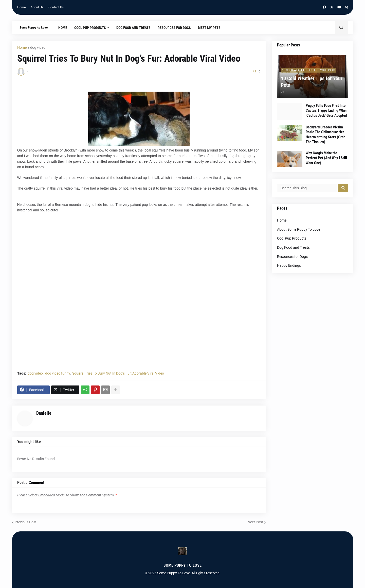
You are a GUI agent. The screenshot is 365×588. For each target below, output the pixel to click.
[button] (341, 28)
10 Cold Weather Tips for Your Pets (312, 82)
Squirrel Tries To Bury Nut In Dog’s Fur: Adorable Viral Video (118, 373)
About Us (37, 7)
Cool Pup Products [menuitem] (90, 28)
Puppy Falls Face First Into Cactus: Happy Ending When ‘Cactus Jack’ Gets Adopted (326, 111)
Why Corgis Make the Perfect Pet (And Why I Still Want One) (326, 158)
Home (21, 7)
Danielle (44, 413)
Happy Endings (289, 265)
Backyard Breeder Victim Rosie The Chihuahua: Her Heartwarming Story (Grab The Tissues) (325, 135)
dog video (38, 47)
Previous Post (26, 522)
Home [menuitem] (63, 28)
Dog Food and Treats (293, 247)
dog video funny (58, 373)
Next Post (255, 522)
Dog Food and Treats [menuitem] (133, 28)
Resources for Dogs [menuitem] (174, 28)
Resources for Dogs (292, 257)
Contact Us (56, 7)
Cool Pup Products (292, 238)
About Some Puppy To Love (299, 229)
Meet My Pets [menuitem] (209, 28)
